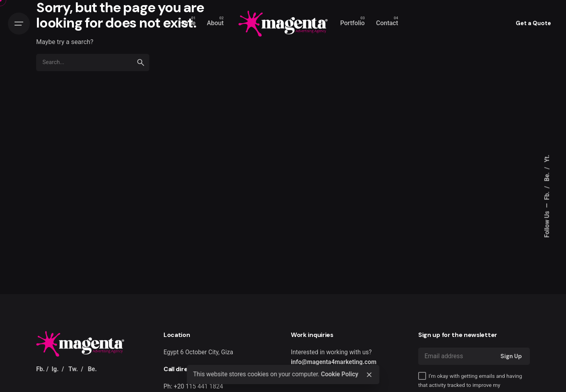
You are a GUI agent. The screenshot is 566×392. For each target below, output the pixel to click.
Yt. (547, 158)
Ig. (55, 369)
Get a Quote (533, 23)
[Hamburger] (19, 24)
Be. (547, 176)
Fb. (547, 195)
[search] (141, 63)
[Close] (369, 375)
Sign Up (511, 356)
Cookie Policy (339, 374)
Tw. (73, 369)
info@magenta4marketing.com (334, 362)
